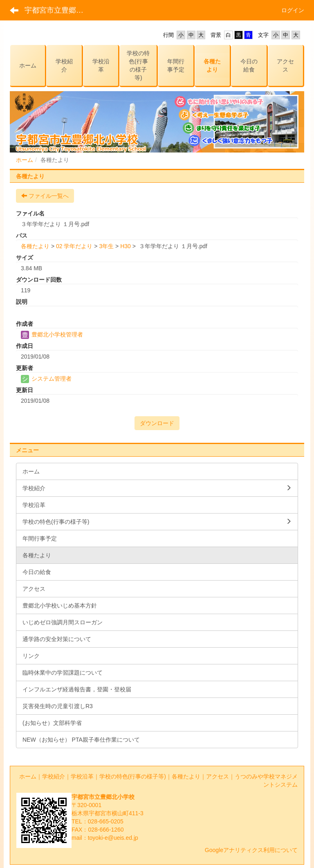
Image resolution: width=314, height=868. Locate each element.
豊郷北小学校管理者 (52, 334)
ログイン (293, 10)
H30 (126, 246)
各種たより (35, 246)
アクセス (218, 776)
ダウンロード (157, 423)
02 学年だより (74, 246)
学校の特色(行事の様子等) (133, 776)
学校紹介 (54, 776)
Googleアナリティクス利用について (251, 850)
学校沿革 (82, 776)
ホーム (25, 160)
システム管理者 (46, 379)
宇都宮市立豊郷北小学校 (59, 10)
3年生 (106, 246)
